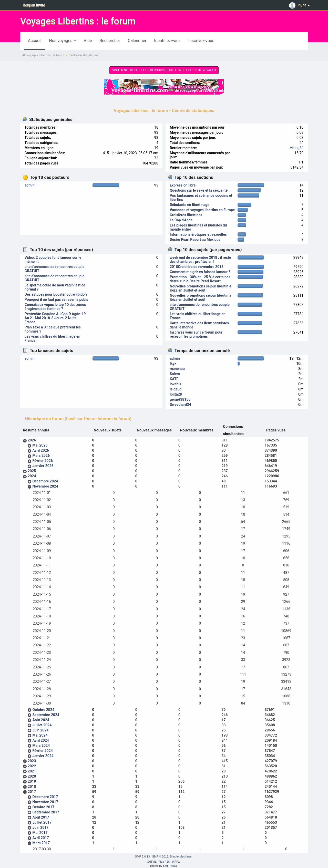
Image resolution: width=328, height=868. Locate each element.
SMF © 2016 (160, 856)
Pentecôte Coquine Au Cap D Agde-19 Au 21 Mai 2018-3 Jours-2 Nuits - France (55, 318)
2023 (32, 761)
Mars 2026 (41, 456)
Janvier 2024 (43, 756)
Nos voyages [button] (62, 41)
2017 (32, 792)
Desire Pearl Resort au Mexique (195, 240)
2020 (32, 776)
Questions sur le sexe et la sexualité (199, 190)
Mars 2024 (41, 746)
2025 (32, 471)
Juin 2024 (40, 730)
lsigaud (176, 389)
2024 (32, 476)
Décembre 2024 (45, 481)
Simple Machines (181, 856)
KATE (174, 379)
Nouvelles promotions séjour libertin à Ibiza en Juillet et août (200, 288)
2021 (32, 771)
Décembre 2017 (45, 797)
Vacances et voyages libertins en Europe (202, 210)
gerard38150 (180, 399)
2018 (32, 787)
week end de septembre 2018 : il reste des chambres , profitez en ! (200, 260)
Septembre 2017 (46, 812)
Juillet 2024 (42, 725)
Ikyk (173, 364)
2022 (32, 766)
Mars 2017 (41, 843)
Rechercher (110, 41)
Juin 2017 (40, 828)
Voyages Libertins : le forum (78, 21)
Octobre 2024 (43, 710)
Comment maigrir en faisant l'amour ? (200, 272)
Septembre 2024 (46, 715)
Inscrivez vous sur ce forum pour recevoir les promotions (196, 334)
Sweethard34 (180, 405)
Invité (300, 5)
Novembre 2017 (45, 802)
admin (30, 185)
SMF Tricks (170, 866)
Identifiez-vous (167, 41)
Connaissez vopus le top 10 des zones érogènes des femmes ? (55, 307)
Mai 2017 (40, 833)
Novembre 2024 (45, 486)
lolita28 (176, 394)
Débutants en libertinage (189, 205)
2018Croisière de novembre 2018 (197, 267)
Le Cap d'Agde (181, 220)
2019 (32, 781)
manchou (177, 369)
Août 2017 (41, 817)
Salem (175, 374)
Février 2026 (42, 461)
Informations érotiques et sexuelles (198, 234)
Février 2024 (42, 751)
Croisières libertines (186, 215)
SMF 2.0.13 (142, 856)
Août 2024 (41, 720)
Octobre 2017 (43, 807)
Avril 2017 (40, 838)
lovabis (175, 384)
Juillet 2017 (42, 822)
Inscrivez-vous (201, 41)
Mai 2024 (40, 735)
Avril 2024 (40, 740)
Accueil (35, 41)
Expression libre (183, 185)
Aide (88, 41)
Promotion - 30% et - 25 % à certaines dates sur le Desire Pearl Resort (200, 279)
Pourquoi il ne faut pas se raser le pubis (56, 299)
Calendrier (137, 41)
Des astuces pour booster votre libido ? (56, 294)
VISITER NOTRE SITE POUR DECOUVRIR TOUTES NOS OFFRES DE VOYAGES (164, 70)
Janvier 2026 (43, 466)
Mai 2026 (40, 445)
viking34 (297, 148)
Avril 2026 (40, 450)
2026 (32, 440)
